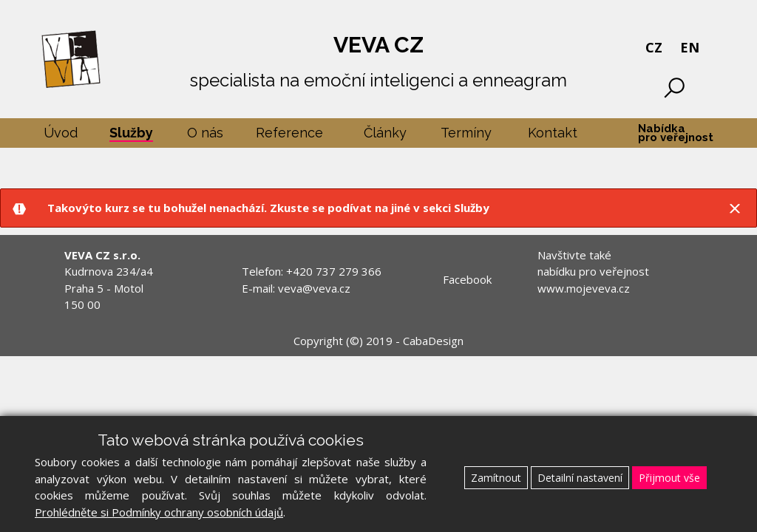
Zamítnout (496, 478)
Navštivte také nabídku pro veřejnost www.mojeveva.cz (593, 272)
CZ (654, 47)
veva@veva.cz (314, 288)
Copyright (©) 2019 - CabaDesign (378, 341)
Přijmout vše (669, 478)
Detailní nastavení (580, 478)
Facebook (467, 279)
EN (690, 47)
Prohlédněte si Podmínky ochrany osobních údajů (159, 512)
